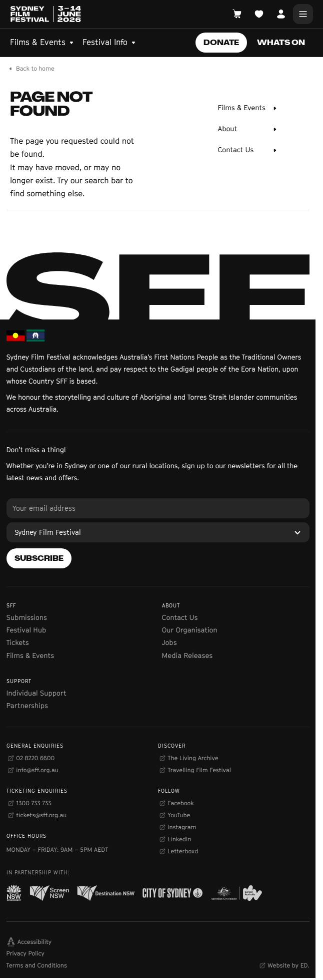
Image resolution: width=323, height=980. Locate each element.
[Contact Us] (248, 150)
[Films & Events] (248, 108)
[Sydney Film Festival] (158, 532)
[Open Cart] (237, 14)
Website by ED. (288, 965)
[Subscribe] (39, 558)
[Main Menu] (303, 14)
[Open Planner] (259, 14)
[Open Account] (281, 14)
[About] (248, 129)
